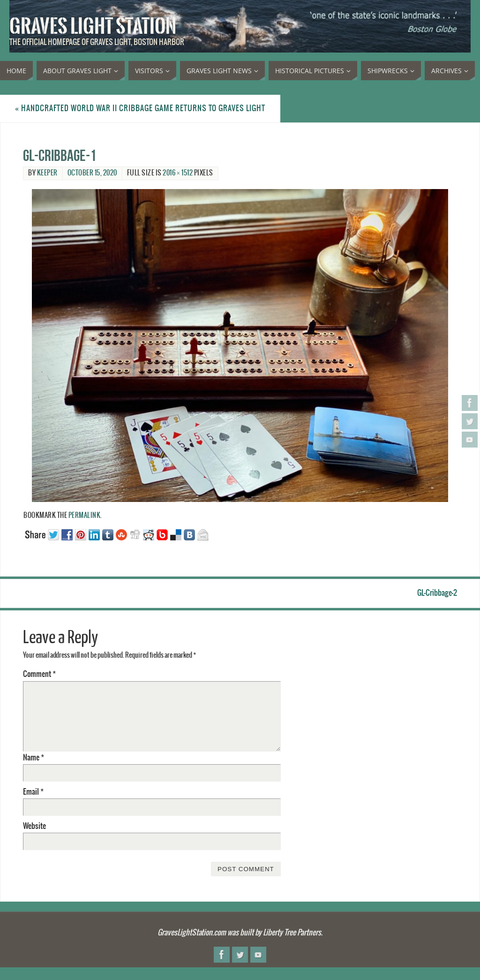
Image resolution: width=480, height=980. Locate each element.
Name (34, 758)
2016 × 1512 (178, 173)
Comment (39, 674)
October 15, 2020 (92, 173)
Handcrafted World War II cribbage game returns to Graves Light (140, 108)
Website (34, 826)
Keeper (47, 173)
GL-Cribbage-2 (437, 593)
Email (33, 792)
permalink (85, 516)
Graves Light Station (93, 26)
